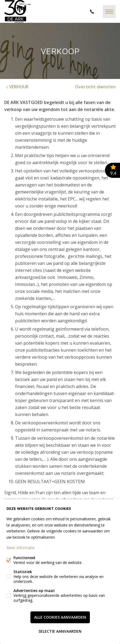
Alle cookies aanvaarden (60, 617)
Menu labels (109, 12)
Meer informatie (21, 548)
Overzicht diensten (95, 87)
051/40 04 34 (92, 12)
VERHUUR (17, 87)
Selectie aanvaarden (60, 631)
